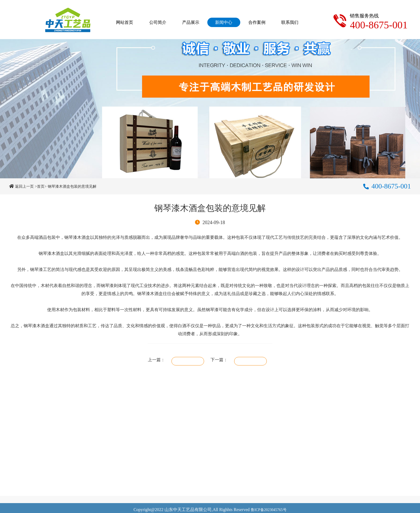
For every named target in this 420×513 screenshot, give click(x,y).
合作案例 (257, 22)
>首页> (41, 186)
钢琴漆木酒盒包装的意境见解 (72, 186)
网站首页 (125, 22)
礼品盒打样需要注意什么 (250, 361)
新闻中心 (224, 22)
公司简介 (158, 22)
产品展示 (191, 22)
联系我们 (290, 22)
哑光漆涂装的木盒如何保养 (188, 361)
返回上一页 (24, 186)
